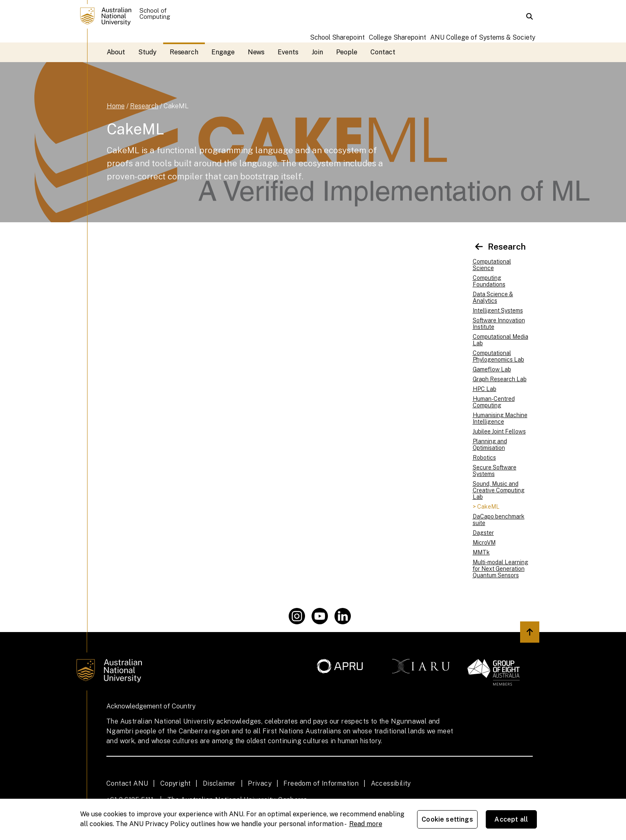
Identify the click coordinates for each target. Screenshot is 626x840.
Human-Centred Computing (494, 402)
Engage (223, 52)
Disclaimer (219, 783)
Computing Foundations (489, 281)
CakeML (176, 106)
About (116, 52)
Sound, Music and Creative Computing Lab (499, 490)
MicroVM (484, 543)
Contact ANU (127, 783)
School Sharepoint (337, 37)
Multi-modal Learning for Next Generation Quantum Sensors (500, 569)
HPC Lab (485, 389)
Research (184, 52)
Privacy (260, 783)
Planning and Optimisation (490, 445)
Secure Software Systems (495, 471)
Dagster (483, 533)
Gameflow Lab (492, 369)
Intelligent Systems (498, 311)
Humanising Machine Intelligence (500, 418)
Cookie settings (447, 819)
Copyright (176, 783)
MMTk (481, 552)
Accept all (511, 819)
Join (317, 52)
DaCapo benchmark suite (499, 520)
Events (288, 52)
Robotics (484, 458)
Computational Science (492, 265)
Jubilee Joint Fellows (499, 431)
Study (147, 52)
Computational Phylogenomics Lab (498, 356)
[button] (530, 16)
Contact (383, 52)
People (347, 52)
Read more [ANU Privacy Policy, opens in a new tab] (366, 824)
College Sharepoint (397, 37)
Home (116, 106)
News (256, 52)
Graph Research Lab (500, 379)
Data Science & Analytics (493, 297)
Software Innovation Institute (499, 324)
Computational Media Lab (500, 340)
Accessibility (391, 783)
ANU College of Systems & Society (483, 37)
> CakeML (486, 507)
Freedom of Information (321, 783)
